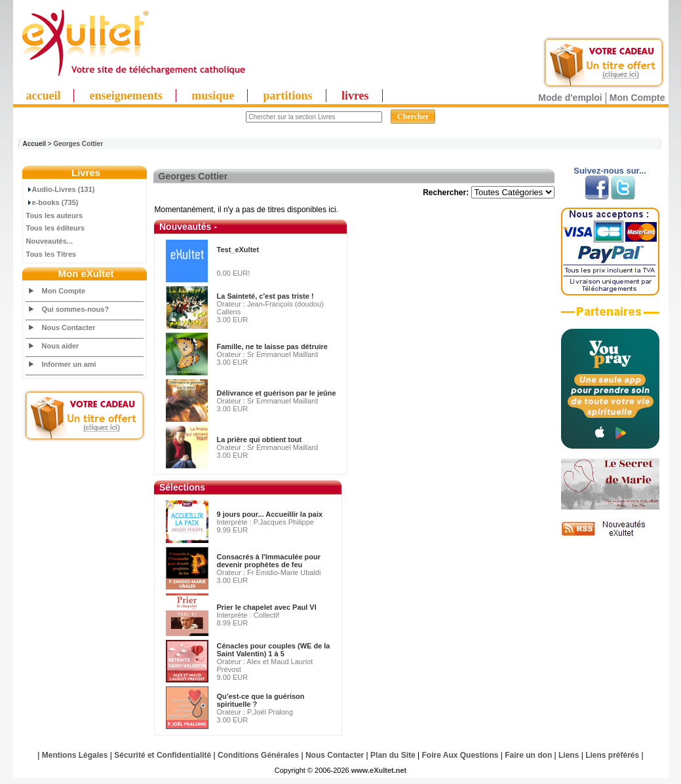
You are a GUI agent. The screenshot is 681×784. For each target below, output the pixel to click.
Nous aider (61, 346)
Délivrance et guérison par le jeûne (277, 393)
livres (355, 96)
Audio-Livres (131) (61, 189)
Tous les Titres (51, 254)
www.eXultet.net (379, 770)
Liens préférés (612, 755)
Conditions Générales (258, 755)
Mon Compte (637, 98)
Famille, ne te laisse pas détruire (272, 346)
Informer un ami (69, 364)
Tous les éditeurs (56, 228)
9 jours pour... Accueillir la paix (270, 514)
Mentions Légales (75, 755)
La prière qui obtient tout (260, 439)
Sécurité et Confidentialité (163, 755)
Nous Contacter (69, 327)
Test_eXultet (238, 250)
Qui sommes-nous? (76, 309)
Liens (569, 755)
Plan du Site (393, 755)
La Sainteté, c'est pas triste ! (265, 296)
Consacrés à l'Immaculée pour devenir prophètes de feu (269, 561)
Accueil (35, 144)
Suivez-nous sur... (610, 171)
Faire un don (528, 755)
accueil (44, 96)
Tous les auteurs (55, 215)
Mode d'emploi (570, 98)
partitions (288, 96)
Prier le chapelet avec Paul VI (267, 607)
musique (213, 96)
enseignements (126, 96)
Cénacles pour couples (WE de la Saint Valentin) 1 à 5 (274, 650)
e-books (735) (52, 202)
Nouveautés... (50, 241)
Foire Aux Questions (460, 755)
